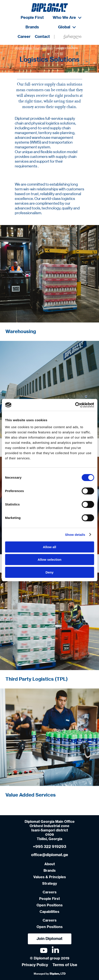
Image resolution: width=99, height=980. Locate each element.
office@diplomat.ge (50, 855)
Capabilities (49, 912)
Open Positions (50, 905)
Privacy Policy (35, 965)
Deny (49, 572)
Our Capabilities (44, 48)
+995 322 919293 (49, 847)
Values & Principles (50, 877)
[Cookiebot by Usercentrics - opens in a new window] (75, 405)
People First (32, 18)
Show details (75, 535)
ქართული (72, 37)
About (50, 864)
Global (67, 27)
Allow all (49, 547)
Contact (42, 37)
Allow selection (49, 560)
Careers (50, 892)
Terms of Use (65, 965)
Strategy (50, 884)
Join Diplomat (49, 939)
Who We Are (67, 18)
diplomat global (23, 48)
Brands (32, 27)
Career (24, 37)
